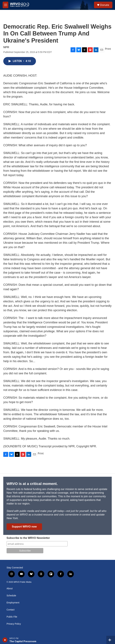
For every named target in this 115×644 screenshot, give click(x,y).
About (10, 589)
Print (108, 49)
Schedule (11, 596)
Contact (10, 610)
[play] (5, 640)
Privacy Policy (14, 624)
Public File (12, 617)
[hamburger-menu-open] (5, 5)
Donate (105, 5)
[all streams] (111, 640)
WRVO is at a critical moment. (32, 484)
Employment (13, 603)
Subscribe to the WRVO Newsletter (28, 538)
